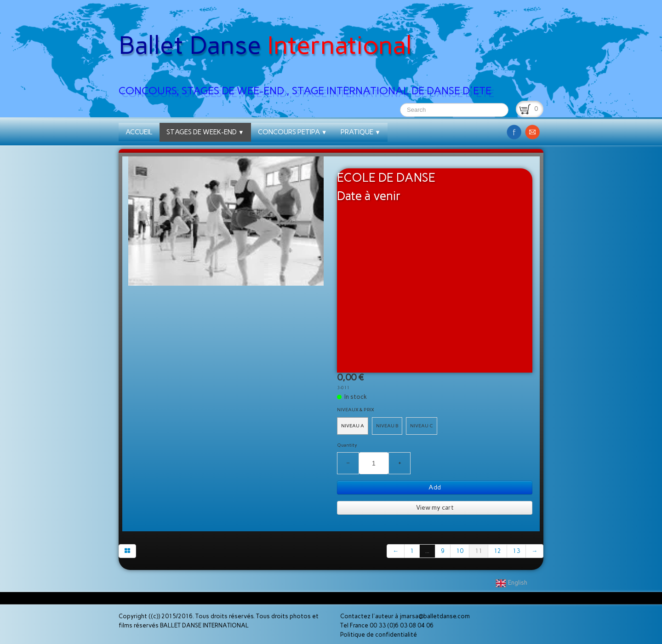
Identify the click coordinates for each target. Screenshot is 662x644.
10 (460, 551)
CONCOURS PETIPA (293, 132)
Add (435, 487)
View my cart (435, 508)
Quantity (347, 445)
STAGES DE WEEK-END (205, 132)
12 (497, 551)
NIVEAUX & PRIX (356, 410)
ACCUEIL (139, 132)
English (512, 583)
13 (516, 551)
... (427, 551)
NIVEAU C (422, 426)
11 (479, 551)
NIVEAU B (387, 426)
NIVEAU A (353, 426)
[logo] (308, 51)
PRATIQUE (361, 132)
